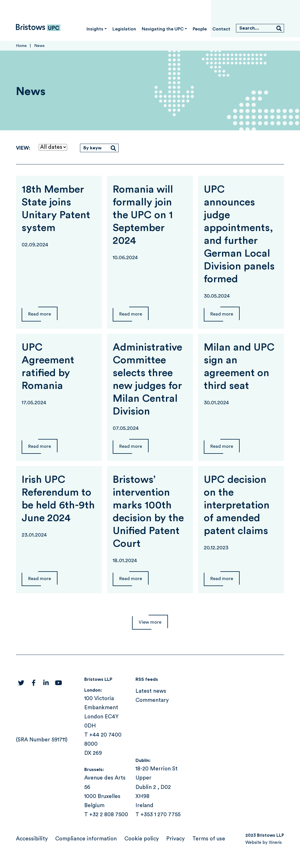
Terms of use (209, 839)
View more (150, 622)
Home (21, 46)
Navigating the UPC (163, 29)
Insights (95, 29)
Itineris (275, 843)
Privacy (175, 839)
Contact (221, 29)
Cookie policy (142, 839)
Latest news (151, 691)
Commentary (152, 700)
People (200, 29)
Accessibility (32, 839)
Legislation (124, 29)
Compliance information (86, 839)
